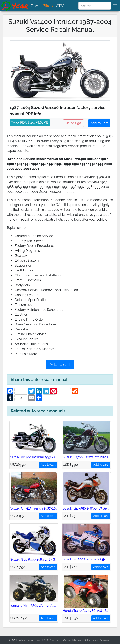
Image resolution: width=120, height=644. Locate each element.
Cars (35, 6)
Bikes (48, 6)
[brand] (15, 6)
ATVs (61, 6)
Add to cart (60, 365)
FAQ (45, 640)
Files (95, 640)
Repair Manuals (73, 640)
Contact (55, 640)
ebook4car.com (30, 640)
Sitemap (106, 640)
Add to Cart (99, 123)
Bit (89, 640)
